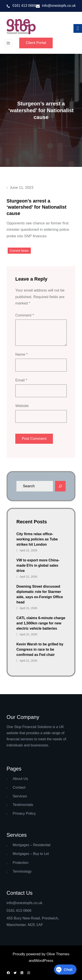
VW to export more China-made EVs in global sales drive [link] (38, 565)
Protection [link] (21, 863)
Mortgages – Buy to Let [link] (31, 854)
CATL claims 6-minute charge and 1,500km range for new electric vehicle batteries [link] (41, 623)
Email (21, 380)
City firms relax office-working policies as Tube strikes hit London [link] (37, 539)
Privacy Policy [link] (24, 813)
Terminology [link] (22, 871)
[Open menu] (8, 43)
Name (22, 354)
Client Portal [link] (36, 43)
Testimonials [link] (23, 805)
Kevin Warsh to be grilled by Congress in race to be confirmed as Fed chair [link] (40, 649)
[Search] (60, 486)
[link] (21, 26)
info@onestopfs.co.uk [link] (59, 6)
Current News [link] (19, 251)
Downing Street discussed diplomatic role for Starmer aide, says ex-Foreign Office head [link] (40, 594)
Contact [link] (19, 787)
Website (22, 406)
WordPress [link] (44, 961)
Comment (25, 315)
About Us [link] (20, 779)
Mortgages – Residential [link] (32, 845)
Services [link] (20, 796)
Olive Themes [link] (58, 954)
